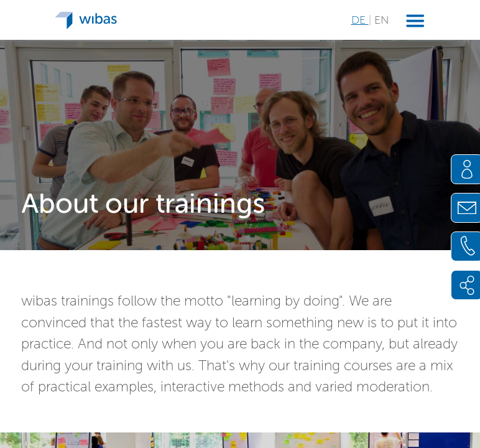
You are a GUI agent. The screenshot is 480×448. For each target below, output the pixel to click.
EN (381, 20)
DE (360, 20)
